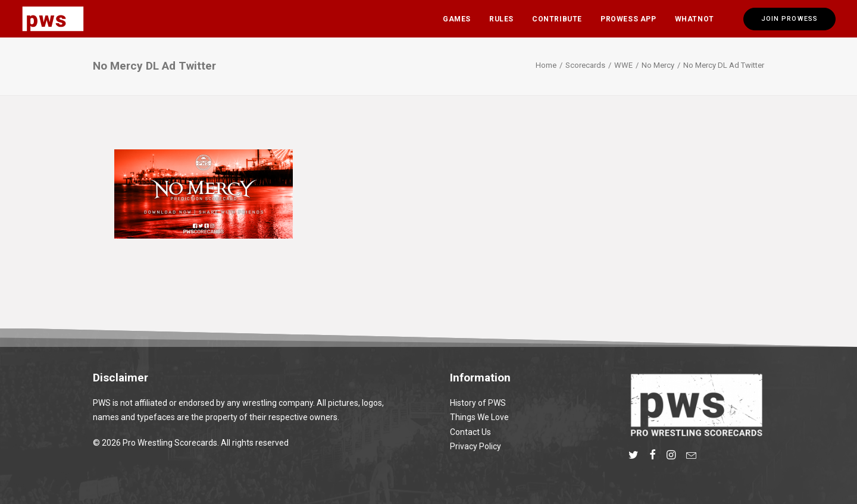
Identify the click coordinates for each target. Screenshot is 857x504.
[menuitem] (457, 19)
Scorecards (585, 65)
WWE (623, 65)
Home (546, 65)
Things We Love (479, 417)
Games (457, 19)
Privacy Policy (476, 446)
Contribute (557, 19)
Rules (501, 19)
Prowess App (628, 19)
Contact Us (470, 432)
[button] (634, 456)
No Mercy (658, 65)
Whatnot (695, 19)
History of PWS (478, 403)
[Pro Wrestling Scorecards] (53, 19)
